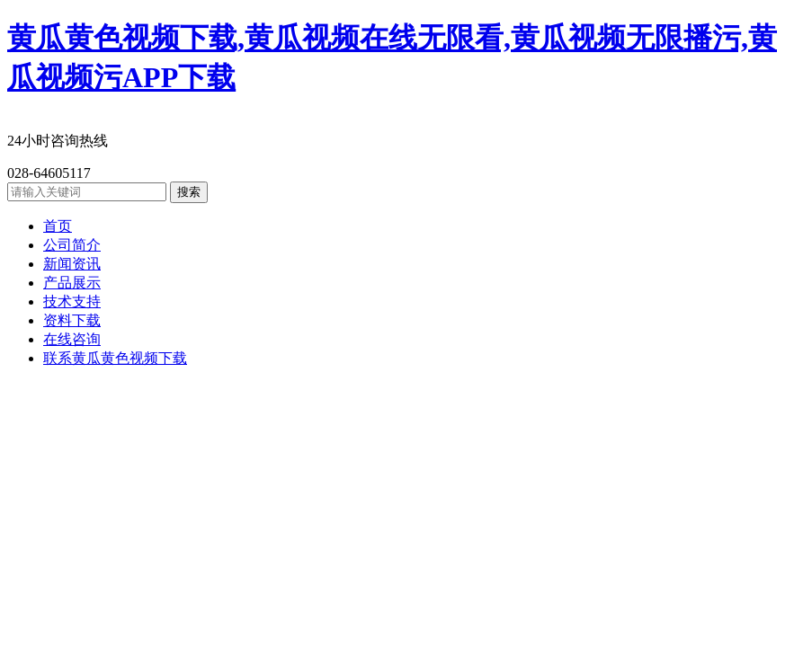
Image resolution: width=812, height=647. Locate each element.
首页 (58, 226)
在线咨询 (72, 339)
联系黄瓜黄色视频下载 (115, 358)
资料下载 (72, 320)
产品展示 (72, 283)
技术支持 (72, 301)
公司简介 (72, 245)
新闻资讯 (72, 264)
